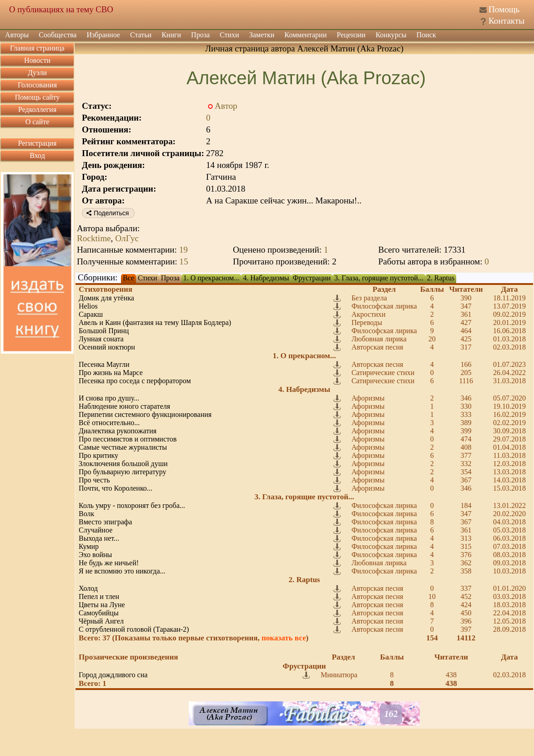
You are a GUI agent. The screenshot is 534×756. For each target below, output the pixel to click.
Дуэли (37, 73)
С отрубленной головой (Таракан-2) (134, 629)
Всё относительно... (109, 423)
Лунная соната (101, 339)
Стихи (229, 35)
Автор (226, 106)
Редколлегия (37, 109)
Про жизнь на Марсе (111, 373)
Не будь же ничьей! (109, 563)
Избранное (103, 35)
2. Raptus (441, 278)
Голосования (37, 85)
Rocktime (94, 238)
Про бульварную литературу (123, 472)
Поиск (426, 35)
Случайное (96, 530)
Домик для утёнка (106, 298)
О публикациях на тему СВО (61, 9)
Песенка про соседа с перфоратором (135, 381)
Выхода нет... (99, 538)
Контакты (506, 21)
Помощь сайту (38, 97)
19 (184, 250)
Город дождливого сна (113, 675)
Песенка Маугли (104, 364)
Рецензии (351, 35)
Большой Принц (104, 331)
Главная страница (37, 48)
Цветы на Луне (102, 605)
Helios (88, 306)
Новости (37, 60)
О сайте (38, 122)
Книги (171, 35)
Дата (510, 289)
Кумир (89, 546)
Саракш (91, 314)
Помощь (504, 9)
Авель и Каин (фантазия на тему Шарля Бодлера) (155, 322)
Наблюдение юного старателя (124, 406)
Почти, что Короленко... (116, 488)
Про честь (94, 480)
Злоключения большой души (123, 464)
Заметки (262, 35)
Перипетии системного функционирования (145, 414)
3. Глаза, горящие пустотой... (379, 278)
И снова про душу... (109, 398)
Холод (88, 588)
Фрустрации (312, 278)
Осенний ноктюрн (107, 347)
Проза (200, 35)
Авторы (17, 35)
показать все (284, 638)
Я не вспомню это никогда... (122, 571)
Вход (37, 155)
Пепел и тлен (99, 596)
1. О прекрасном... (212, 278)
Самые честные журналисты (123, 447)
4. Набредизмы (266, 278)
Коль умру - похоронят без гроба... (132, 505)
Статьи (141, 35)
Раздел (384, 289)
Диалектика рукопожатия (118, 431)
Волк (86, 514)
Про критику (98, 455)
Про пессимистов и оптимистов (128, 439)
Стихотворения (106, 289)
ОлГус (127, 238)
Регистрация (38, 143)
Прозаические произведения (128, 657)
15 (184, 261)
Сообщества (58, 35)
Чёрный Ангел (101, 621)
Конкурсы (391, 35)
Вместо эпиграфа (105, 522)
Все (128, 278)
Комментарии (305, 35)
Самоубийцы (99, 613)
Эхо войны (95, 555)
